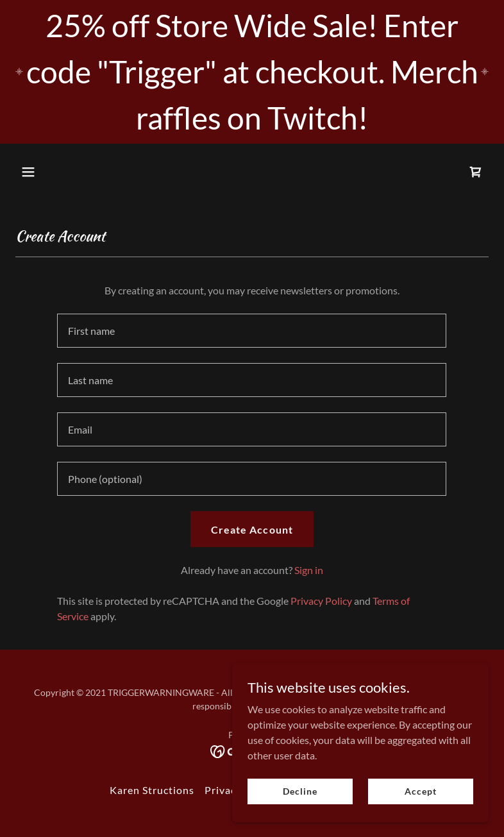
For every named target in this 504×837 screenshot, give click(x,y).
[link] (476, 172)
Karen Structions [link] (152, 790)
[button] (51, 172)
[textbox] (252, 331)
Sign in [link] (309, 570)
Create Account (252, 529)
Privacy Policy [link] (321, 601)
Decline (300, 791)
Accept (420, 791)
